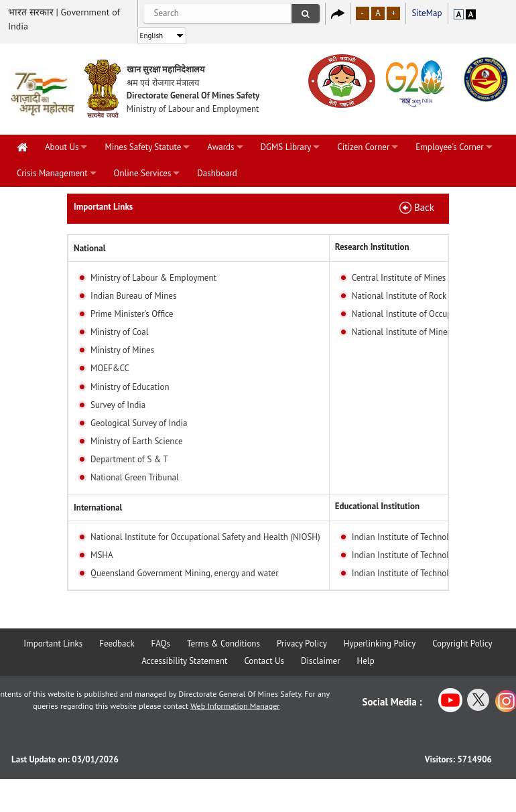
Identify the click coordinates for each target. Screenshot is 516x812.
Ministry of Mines (122, 350)
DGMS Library (286, 147)
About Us (62, 147)
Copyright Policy (462, 644)
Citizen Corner (363, 147)
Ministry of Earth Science (137, 441)
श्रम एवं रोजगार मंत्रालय (163, 83)
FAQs (161, 644)
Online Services (143, 173)
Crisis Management (52, 173)
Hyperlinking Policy (380, 644)
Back (424, 207)
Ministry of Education (130, 387)
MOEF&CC (110, 368)
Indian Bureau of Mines (133, 296)
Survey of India (118, 405)
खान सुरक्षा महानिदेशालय (166, 69)
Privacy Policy (302, 644)
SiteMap (427, 13)
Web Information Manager (235, 706)
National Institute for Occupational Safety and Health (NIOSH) (205, 537)
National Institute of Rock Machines (418, 296)
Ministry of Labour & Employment (153, 278)
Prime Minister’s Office (132, 314)
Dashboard (217, 173)
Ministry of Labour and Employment (193, 109)
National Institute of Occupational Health (429, 314)
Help (366, 661)
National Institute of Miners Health (416, 332)
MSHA (102, 555)
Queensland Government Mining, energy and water (184, 573)
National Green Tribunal (135, 477)
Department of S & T (129, 459)
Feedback (117, 644)
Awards (220, 147)
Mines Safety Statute (143, 147)
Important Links (53, 644)
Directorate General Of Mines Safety (193, 95)
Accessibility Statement (184, 661)
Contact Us (264, 661)
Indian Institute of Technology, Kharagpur (428, 555)
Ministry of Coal (119, 332)
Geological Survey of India (139, 423)
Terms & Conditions (223, 644)
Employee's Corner (449, 147)
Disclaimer (321, 661)
